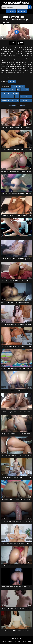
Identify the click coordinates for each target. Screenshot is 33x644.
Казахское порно (16, 638)
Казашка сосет (26, 100)
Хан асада (6, 93)
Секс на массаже (18, 86)
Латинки (12, 81)
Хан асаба (25, 90)
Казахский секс (16, 3)
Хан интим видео (8, 100)
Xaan (14, 90)
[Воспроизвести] (2, 38)
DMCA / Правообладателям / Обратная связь (17, 641)
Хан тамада (6, 90)
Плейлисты (11, 11)
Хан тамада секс (8, 97)
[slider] (13, 36)
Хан (19, 90)
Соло (22, 97)
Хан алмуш (15, 93)
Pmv (17, 97)
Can (17, 100)
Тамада (29, 97)
